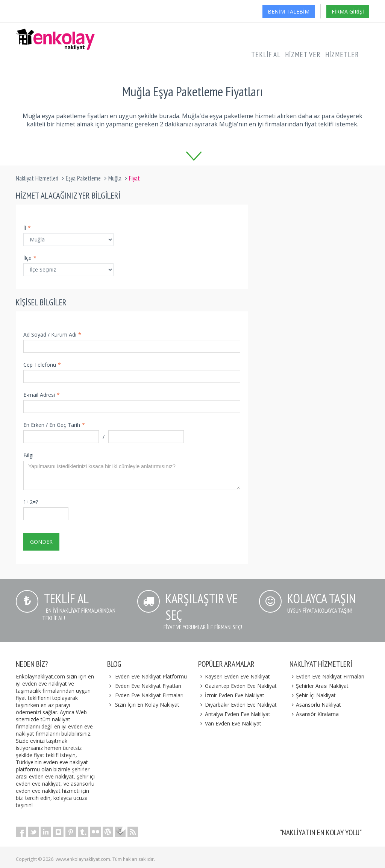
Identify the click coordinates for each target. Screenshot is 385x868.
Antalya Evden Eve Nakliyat (234, 714)
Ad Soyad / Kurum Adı (52, 335)
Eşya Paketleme (83, 178)
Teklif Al (266, 55)
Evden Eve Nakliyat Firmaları (149, 695)
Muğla (115, 178)
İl (27, 228)
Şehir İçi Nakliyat (313, 695)
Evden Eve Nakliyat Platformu (151, 676)
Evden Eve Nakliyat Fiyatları (148, 686)
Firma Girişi (348, 11)
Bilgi (28, 455)
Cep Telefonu (42, 365)
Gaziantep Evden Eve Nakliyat (237, 686)
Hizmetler (342, 55)
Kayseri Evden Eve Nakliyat (234, 676)
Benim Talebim (289, 11)
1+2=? (31, 502)
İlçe (30, 258)
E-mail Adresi (42, 395)
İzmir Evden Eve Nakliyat (231, 695)
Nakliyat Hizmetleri (37, 178)
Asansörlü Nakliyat (315, 705)
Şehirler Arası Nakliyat (319, 686)
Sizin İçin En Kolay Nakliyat (147, 705)
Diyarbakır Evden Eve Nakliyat (237, 705)
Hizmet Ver (303, 55)
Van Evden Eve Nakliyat (230, 723)
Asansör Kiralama (314, 714)
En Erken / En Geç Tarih (54, 425)
